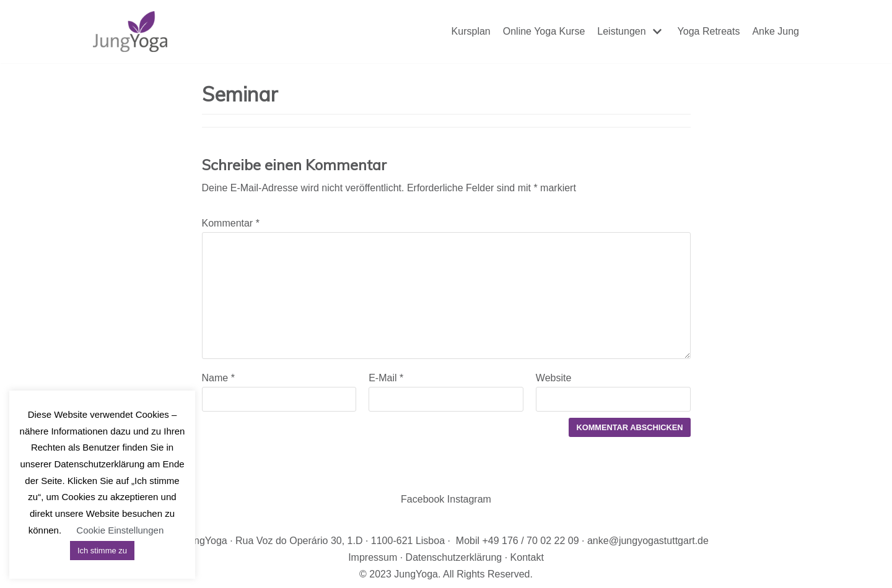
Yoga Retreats (709, 31)
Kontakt (527, 557)
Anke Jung (776, 31)
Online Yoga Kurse (544, 31)
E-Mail (386, 378)
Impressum (373, 557)
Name (218, 378)
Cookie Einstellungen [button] (120, 530)
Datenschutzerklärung (454, 557)
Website (554, 378)
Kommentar (231, 223)
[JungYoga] (130, 32)
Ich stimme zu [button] (102, 551)
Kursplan (471, 31)
